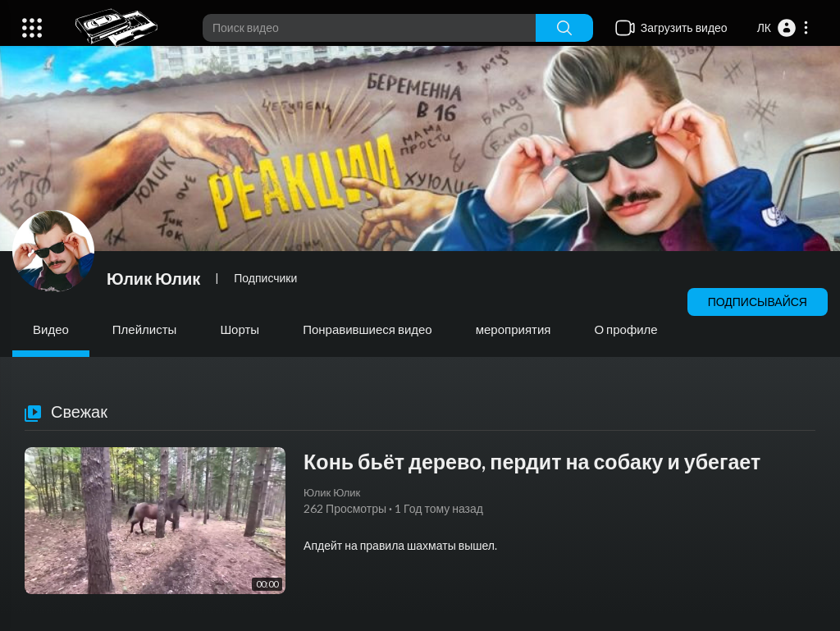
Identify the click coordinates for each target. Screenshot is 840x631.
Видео (51, 329)
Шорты (240, 329)
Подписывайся (758, 302)
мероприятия (514, 329)
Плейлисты (145, 329)
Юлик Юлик (153, 278)
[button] (783, 28)
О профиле (625, 329)
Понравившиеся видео (367, 329)
